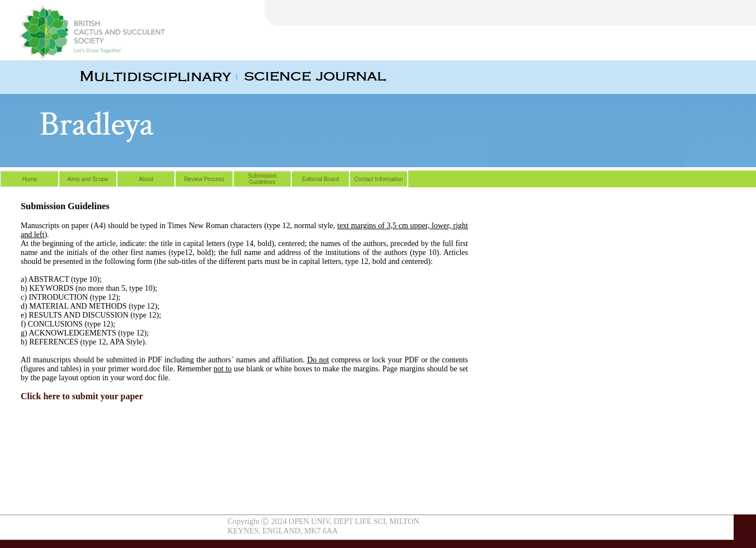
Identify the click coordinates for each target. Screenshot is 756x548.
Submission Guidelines (262, 179)
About (146, 179)
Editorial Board (320, 179)
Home (30, 179)
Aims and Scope (88, 179)
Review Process (204, 179)
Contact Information (378, 179)
